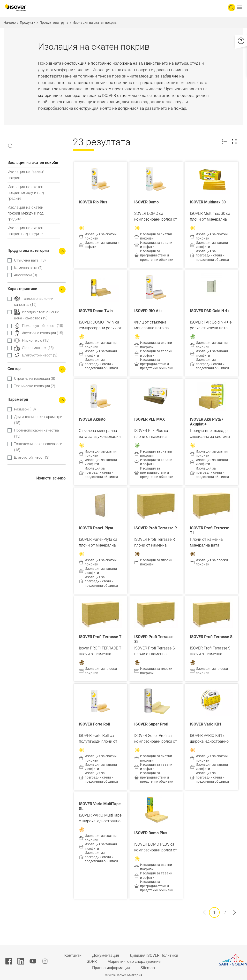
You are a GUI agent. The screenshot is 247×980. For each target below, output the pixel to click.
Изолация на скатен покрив (33, 163)
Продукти (28, 23)
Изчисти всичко (51, 478)
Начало (10, 23)
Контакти (73, 955)
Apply (10, 146)
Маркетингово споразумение (134, 961)
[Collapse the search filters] (62, 251)
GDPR (92, 961)
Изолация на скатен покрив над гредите (25, 231)
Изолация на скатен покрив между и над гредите (26, 193)
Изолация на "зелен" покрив (26, 175)
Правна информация (111, 968)
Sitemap (148, 968)
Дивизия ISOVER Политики (154, 955)
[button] (241, 8)
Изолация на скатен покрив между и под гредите (26, 213)
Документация (106, 955)
